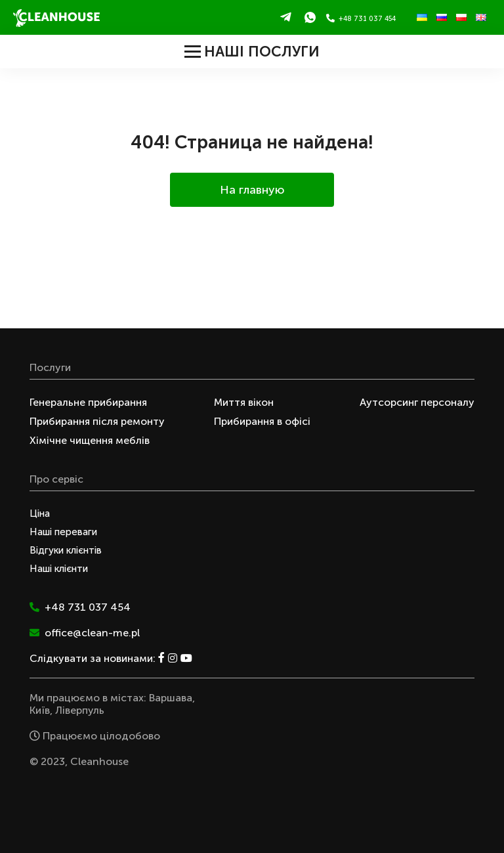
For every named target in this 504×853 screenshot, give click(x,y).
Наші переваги (63, 532)
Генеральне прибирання (88, 402)
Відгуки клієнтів (66, 550)
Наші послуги (252, 52)
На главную (252, 190)
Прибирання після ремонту (97, 421)
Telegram (286, 17)
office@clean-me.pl (85, 633)
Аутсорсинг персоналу (417, 402)
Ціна (40, 514)
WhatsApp (310, 17)
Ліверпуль (80, 710)
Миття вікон (244, 402)
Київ (40, 710)
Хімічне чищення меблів (90, 440)
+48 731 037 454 (361, 18)
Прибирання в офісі (262, 421)
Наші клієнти (59, 569)
